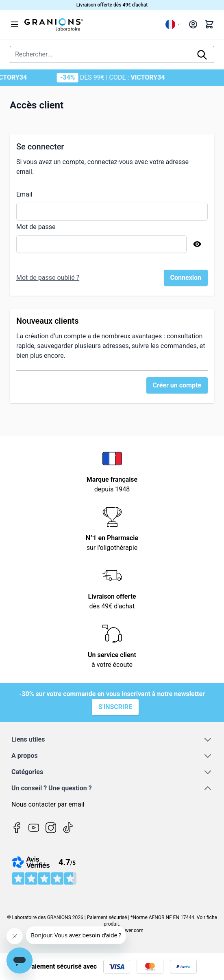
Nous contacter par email (48, 804)
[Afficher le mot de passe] (197, 244)
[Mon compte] (193, 24)
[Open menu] (15, 24)
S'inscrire (115, 707)
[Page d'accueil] (92, 24)
